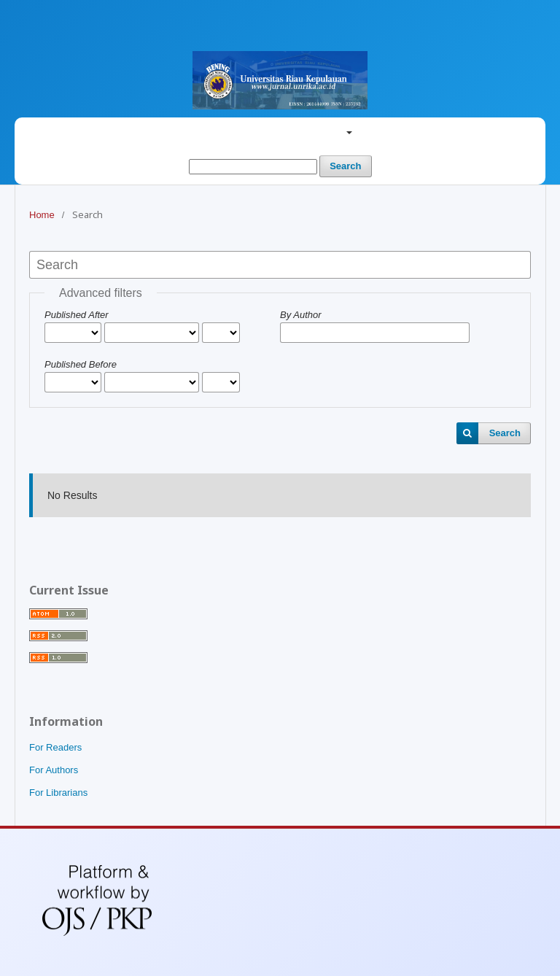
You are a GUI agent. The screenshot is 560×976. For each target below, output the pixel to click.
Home (42, 215)
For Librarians (58, 793)
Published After (77, 315)
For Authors (54, 770)
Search (345, 166)
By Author (301, 315)
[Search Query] (253, 167)
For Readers (55, 747)
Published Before (81, 364)
